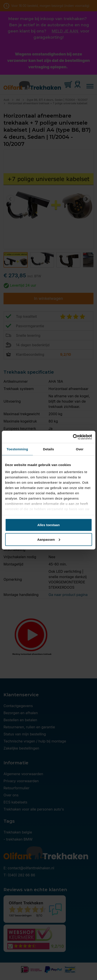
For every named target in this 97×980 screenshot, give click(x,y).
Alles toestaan (49, 525)
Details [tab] (49, 449)
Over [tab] (80, 449)
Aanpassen (49, 539)
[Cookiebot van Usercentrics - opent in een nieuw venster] (73, 437)
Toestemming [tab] (17, 449)
